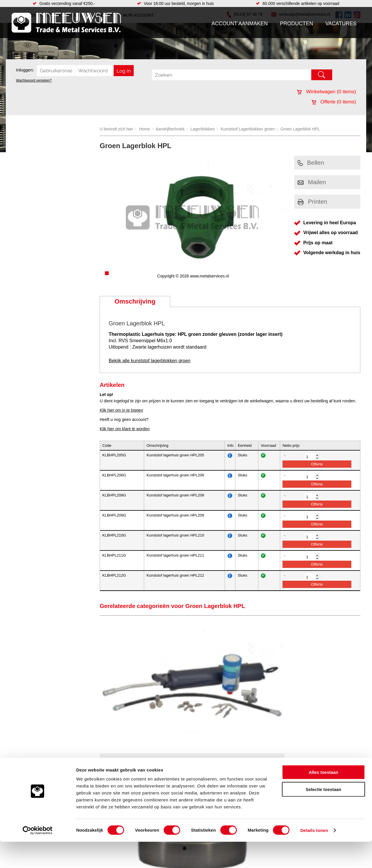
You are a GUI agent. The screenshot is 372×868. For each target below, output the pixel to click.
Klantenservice (28, 781)
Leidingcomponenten (83, 781)
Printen (313, 201)
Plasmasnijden (216, 775)
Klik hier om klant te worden (125, 429)
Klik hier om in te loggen (121, 410)
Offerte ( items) (334, 102)
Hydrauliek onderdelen (85, 775)
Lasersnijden (214, 769)
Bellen (311, 163)
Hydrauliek (212, 763)
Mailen (312, 182)
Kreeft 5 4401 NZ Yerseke (323, 768)
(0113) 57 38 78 (315, 773)
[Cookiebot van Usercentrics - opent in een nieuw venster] (38, 857)
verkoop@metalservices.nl (324, 779)
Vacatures (341, 24)
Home (144, 129)
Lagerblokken (203, 129)
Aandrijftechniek (170, 129)
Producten (296, 24)
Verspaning (213, 781)
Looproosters (136, 781)
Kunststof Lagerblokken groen (248, 129)
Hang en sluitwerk (141, 769)
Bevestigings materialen (86, 769)
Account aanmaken (240, 24)
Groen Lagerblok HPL (300, 129)
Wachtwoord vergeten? (34, 80)
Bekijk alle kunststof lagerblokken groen (150, 361)
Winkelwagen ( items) (327, 92)
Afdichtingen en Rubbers (147, 763)
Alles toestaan (323, 798)
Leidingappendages (142, 775)
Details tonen (314, 857)
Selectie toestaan (324, 816)
